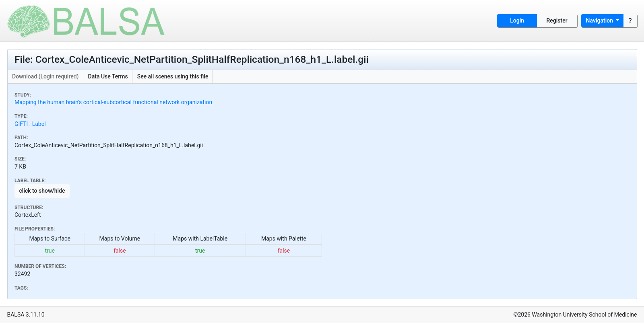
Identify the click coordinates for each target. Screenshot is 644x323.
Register (557, 21)
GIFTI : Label (30, 124)
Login (517, 21)
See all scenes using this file (173, 76)
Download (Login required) (45, 76)
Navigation (600, 21)
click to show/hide (42, 191)
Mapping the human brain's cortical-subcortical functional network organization (113, 102)
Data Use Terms (108, 76)
